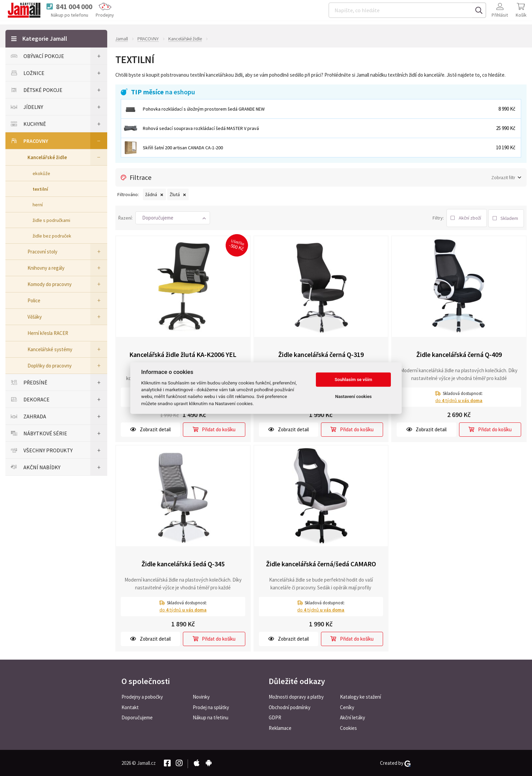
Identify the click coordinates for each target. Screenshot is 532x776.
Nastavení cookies (354, 396)
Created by (395, 762)
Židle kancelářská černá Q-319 (321, 353)
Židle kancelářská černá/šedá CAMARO (321, 563)
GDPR (275, 717)
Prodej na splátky (211, 707)
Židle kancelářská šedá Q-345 (183, 563)
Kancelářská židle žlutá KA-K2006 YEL (183, 353)
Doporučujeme (137, 717)
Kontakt (130, 707)
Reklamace (280, 728)
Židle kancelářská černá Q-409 (459, 353)
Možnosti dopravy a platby (296, 696)
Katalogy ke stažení (360, 696)
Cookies (348, 728)
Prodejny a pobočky (142, 696)
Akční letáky (353, 717)
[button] (173, 217)
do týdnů (459, 399)
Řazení (125, 217)
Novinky (201, 696)
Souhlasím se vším (353, 380)
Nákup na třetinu (211, 717)
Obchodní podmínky (290, 707)
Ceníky (347, 707)
